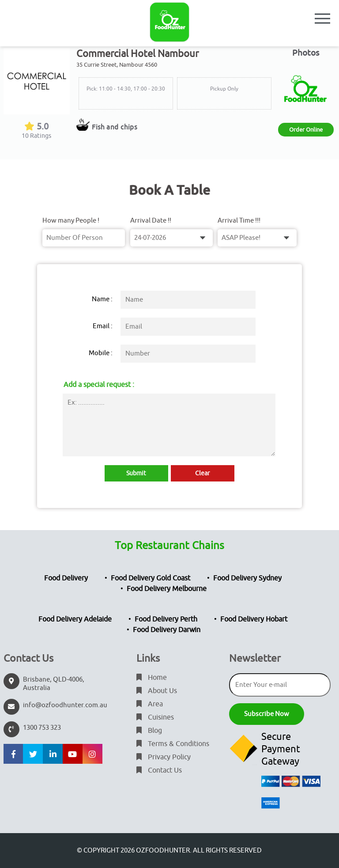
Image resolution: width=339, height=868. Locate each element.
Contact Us (159, 770)
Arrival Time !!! (239, 221)
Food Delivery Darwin (167, 630)
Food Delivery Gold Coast (151, 578)
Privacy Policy (164, 757)
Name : (102, 299)
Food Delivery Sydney (247, 578)
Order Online (306, 130)
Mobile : (101, 353)
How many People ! (71, 221)
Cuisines (155, 717)
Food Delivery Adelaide (75, 619)
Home (152, 678)
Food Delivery (66, 578)
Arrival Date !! (151, 221)
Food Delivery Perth (166, 619)
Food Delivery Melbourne (167, 589)
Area (150, 704)
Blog (149, 731)
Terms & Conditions (173, 744)
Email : (103, 326)
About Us (157, 691)
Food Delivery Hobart (254, 619)
